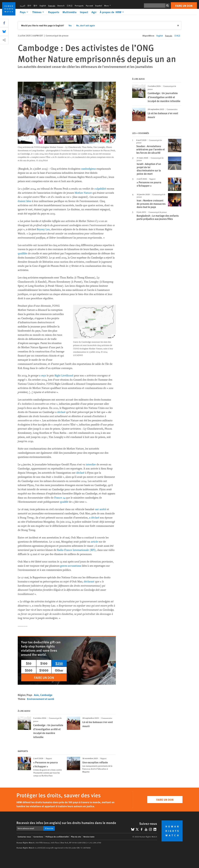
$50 (29, 663)
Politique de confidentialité (57, 837)
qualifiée (22, 253)
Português (79, 6)
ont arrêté (101, 509)
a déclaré (94, 518)
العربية (22, 6)
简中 (29, 6)
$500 (29, 670)
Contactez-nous (24, 837)
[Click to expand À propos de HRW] (112, 12)
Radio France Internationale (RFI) (76, 550)
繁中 (35, 6)
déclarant (89, 582)
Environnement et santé (41, 699)
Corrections (38, 837)
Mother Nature (83, 193)
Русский (89, 6)
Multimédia (70, 12)
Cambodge (46, 695)
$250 (59, 663)
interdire (91, 464)
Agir (94, 12)
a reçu (43, 376)
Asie (36, 695)
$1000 (44, 670)
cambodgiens (88, 169)
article (94, 542)
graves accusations (71, 566)
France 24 (60, 498)
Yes (70, 25)
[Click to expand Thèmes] (39, 12)
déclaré (61, 412)
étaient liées (24, 201)
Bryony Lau (43, 229)
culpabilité (100, 189)
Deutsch (61, 6)
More (108, 6)
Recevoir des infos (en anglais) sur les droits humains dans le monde (66, 823)
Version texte (89, 837)
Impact (84, 12)
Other (59, 670)
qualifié (64, 502)
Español (99, 6)
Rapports (54, 12)
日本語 (70, 6)
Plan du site (76, 837)
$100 (44, 663)
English (43, 6)
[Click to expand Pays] (24, 12)
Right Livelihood (64, 376)
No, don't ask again (86, 25)
